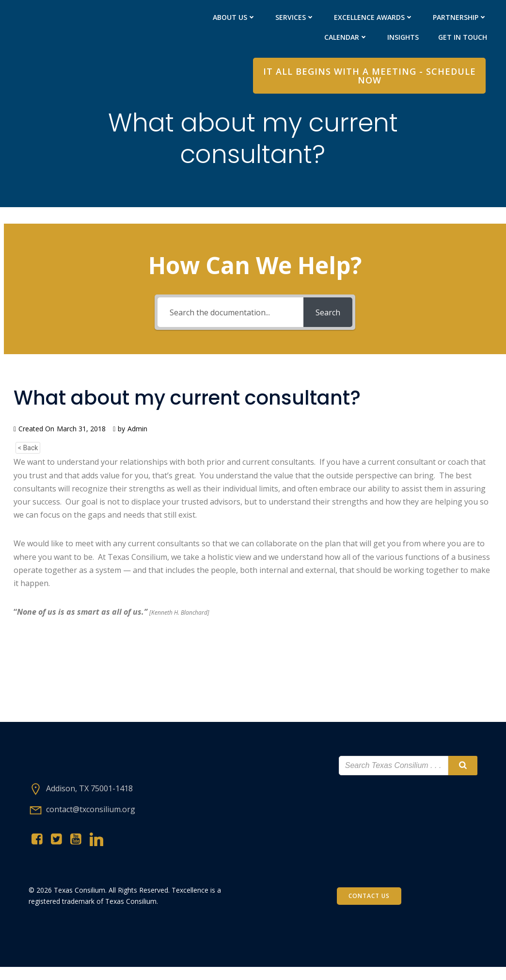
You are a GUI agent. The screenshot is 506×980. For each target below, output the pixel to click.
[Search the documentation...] (230, 318)
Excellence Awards (373, 17)
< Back (28, 454)
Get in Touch (462, 37)
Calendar (346, 37)
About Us (234, 17)
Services (294, 17)
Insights (403, 37)
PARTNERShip (459, 17)
